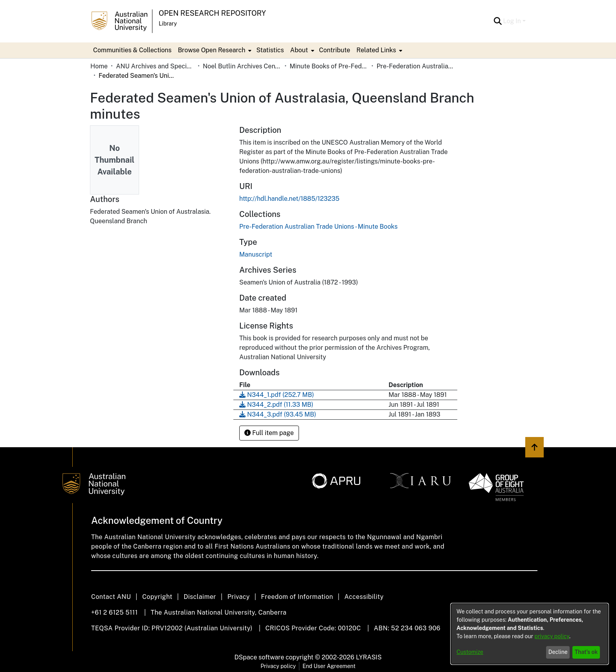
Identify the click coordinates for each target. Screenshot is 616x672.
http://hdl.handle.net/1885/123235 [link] (289, 199)
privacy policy (552, 636)
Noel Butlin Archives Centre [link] (242, 66)
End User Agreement (329, 666)
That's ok (586, 652)
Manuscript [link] (256, 254)
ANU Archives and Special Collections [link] (155, 66)
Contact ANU (111, 597)
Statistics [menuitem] (270, 50)
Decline (558, 652)
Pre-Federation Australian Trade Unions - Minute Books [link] (416, 66)
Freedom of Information (297, 597)
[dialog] (530, 634)
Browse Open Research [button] (212, 50)
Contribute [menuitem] (335, 50)
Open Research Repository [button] (212, 13)
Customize (470, 652)
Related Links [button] (376, 50)
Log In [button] (513, 21)
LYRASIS (369, 657)
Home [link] (99, 66)
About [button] (299, 50)
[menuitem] (214, 50)
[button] (498, 21)
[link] (318, 227)
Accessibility (364, 597)
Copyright (157, 597)
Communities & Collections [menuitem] (132, 50)
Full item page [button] (269, 433)
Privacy (239, 597)
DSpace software (259, 657)
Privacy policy (278, 666)
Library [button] (168, 24)
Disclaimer (200, 597)
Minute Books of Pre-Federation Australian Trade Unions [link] (329, 66)
